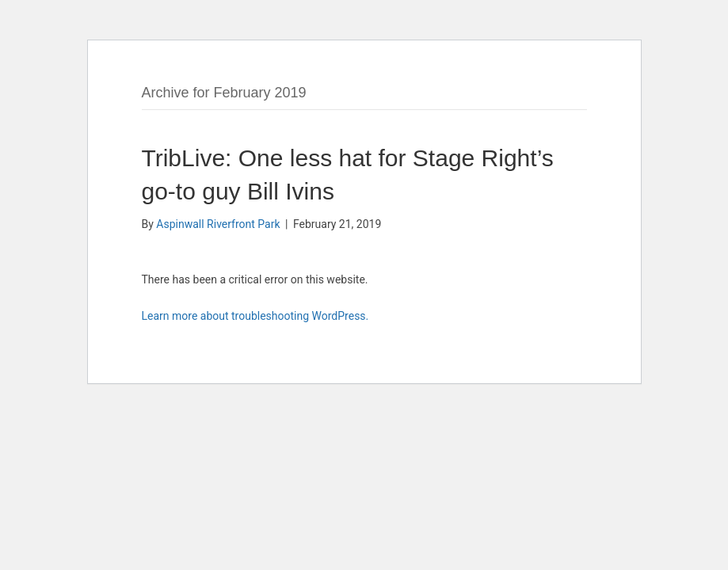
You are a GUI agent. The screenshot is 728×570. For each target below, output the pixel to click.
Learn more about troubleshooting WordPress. (255, 316)
